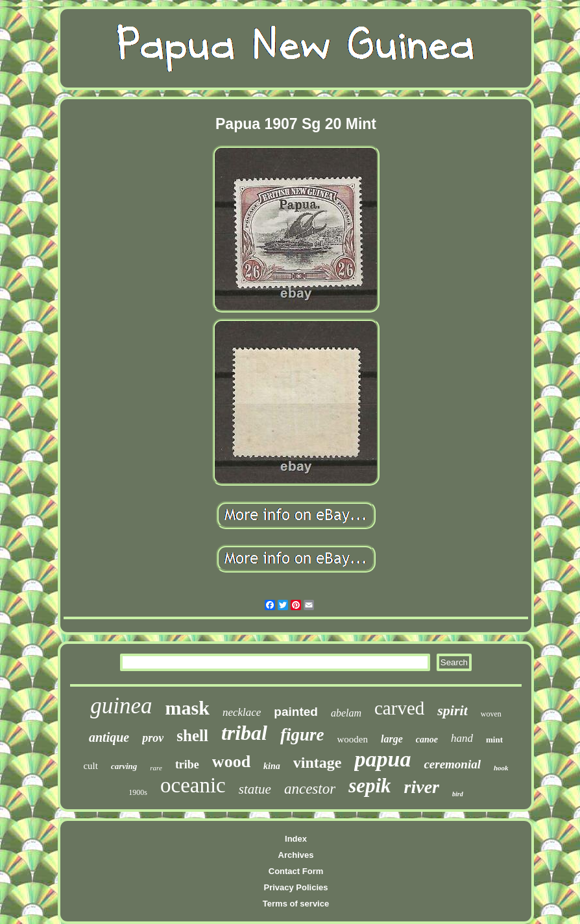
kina (272, 766)
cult (91, 766)
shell (192, 736)
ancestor (310, 789)
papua (382, 759)
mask (187, 708)
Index (296, 839)
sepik (369, 786)
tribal (244, 733)
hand (462, 738)
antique (109, 737)
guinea (121, 706)
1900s (138, 792)
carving (124, 766)
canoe (427, 740)
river (422, 787)
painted (296, 712)
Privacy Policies (296, 887)
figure (302, 735)
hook (501, 768)
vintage (318, 763)
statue (255, 789)
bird (458, 794)
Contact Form (296, 871)
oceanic (193, 785)
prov (153, 738)
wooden (353, 739)
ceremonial (452, 764)
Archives (296, 855)
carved (399, 708)
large (392, 739)
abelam (346, 713)
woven (491, 714)
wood (231, 762)
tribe (187, 764)
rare (156, 768)
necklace (242, 712)
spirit (452, 710)
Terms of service (296, 904)
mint (494, 740)
